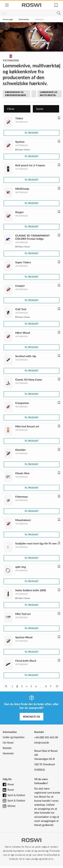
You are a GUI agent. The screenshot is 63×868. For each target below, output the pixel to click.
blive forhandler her (44, 813)
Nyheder (7, 748)
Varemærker (24, 19)
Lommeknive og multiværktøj (49, 94)
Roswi (11, 784)
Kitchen (12, 806)
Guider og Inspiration (14, 737)
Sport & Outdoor (16, 795)
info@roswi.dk (42, 743)
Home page (8, 19)
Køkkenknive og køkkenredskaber (16, 94)
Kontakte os (32, 717)
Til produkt (32, 133)
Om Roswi (8, 743)
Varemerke (8, 753)
